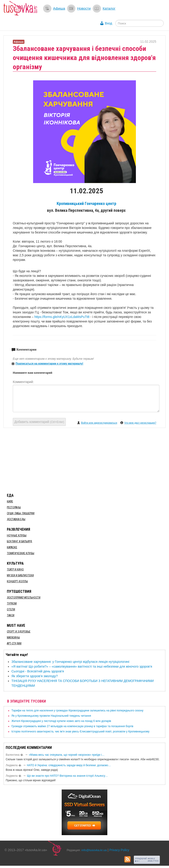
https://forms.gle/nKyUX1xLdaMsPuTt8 (62, 317)
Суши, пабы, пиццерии (21, 513)
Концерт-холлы (17, 581)
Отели (11, 609)
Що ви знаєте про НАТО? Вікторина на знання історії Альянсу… (67, 776)
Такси (11, 615)
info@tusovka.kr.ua (94, 850)
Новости (84, 8)
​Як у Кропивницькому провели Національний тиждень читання (51, 716)
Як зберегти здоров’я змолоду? (35, 676)
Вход (108, 23)
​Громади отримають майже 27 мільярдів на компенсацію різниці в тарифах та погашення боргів (72, 726)
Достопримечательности (24, 598)
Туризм (12, 603)
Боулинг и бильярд (19, 541)
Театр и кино (15, 569)
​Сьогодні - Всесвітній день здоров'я (38, 671)
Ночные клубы (17, 535)
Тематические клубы (21, 553)
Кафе (10, 501)
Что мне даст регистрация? (140, 423)
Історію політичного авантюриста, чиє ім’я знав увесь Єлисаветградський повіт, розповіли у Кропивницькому (80, 732)
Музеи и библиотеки (20, 575)
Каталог (109, 8)
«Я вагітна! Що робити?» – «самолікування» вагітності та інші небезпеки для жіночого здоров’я (82, 666)
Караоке (12, 547)
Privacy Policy (119, 850)
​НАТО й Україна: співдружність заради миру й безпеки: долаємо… (69, 765)
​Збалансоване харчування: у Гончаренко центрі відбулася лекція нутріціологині (70, 662)
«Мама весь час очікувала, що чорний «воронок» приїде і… (67, 755)
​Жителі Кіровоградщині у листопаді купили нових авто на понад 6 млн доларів (61, 721)
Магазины (13, 637)
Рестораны (14, 507)
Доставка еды (16, 519)
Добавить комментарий (39, 422)
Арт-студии (14, 643)
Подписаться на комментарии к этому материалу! (49, 364)
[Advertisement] (84, 460)
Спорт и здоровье (19, 632)
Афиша (59, 8)
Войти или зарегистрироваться (99, 423)
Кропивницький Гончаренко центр (86, 204)
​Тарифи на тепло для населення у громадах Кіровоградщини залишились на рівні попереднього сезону (77, 711)
